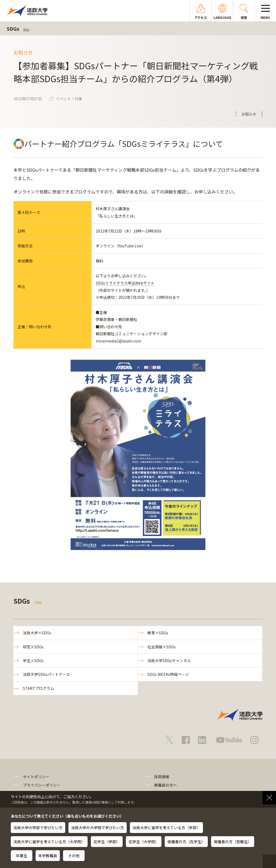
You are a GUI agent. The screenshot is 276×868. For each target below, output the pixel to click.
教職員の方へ (165, 785)
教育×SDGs (158, 633)
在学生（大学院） (144, 842)
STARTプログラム (39, 688)
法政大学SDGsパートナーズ (46, 674)
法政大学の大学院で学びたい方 (98, 828)
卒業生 (22, 856)
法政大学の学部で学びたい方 (38, 828)
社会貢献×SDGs (162, 647)
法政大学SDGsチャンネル (169, 660)
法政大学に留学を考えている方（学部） (166, 828)
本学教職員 (48, 856)
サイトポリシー (36, 777)
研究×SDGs (33, 647)
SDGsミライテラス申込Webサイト (125, 283)
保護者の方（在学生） (186, 842)
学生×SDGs (33, 660)
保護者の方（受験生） (233, 842)
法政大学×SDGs (37, 633)
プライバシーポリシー (42, 785)
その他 (74, 856)
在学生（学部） (107, 842)
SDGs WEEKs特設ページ (168, 674)
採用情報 (162, 777)
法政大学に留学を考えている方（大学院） (49, 842)
